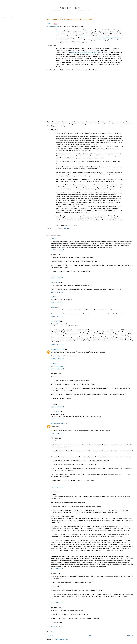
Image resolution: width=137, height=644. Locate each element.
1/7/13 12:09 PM (57, 569)
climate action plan (83, 32)
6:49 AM (66, 228)
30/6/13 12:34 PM (58, 419)
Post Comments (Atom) (61, 639)
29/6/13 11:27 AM (58, 250)
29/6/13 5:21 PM (57, 344)
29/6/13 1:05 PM (57, 278)
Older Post (130, 635)
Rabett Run (68, 8)
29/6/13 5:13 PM (57, 316)
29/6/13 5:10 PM (57, 302)
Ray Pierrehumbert (52, 26)
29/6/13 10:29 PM (58, 359)
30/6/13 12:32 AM (58, 369)
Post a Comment (52, 632)
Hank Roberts (55, 283)
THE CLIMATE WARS (58, 349)
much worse (86, 36)
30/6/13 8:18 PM (57, 487)
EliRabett (54, 297)
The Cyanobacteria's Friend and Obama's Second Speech (70, 20)
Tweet (49, 23)
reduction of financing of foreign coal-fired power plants (85, 52)
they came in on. (61, 366)
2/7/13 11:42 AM (57, 627)
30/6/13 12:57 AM (58, 407)
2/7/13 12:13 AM (57, 603)
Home (90, 635)
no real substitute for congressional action (109, 38)
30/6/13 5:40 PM (57, 433)
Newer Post (50, 635)
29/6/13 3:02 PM (57, 292)
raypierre (54, 238)
